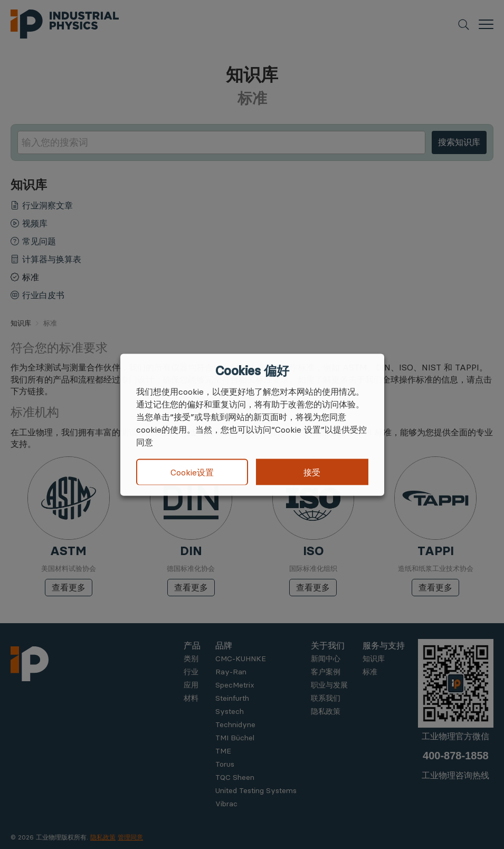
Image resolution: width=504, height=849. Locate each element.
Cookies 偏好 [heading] (252, 370)
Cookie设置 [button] (192, 472)
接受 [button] (312, 472)
